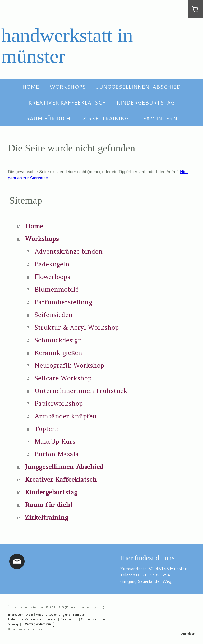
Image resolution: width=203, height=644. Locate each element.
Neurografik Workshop (69, 365)
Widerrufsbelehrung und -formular (60, 615)
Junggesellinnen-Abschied (139, 87)
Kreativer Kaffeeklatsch (67, 102)
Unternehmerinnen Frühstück (81, 391)
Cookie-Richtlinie (93, 619)
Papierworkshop (59, 403)
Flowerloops (52, 277)
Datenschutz (69, 619)
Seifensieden (54, 315)
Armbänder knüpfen (66, 416)
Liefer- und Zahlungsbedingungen (33, 619)
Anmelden (188, 634)
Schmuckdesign (58, 340)
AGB (30, 615)
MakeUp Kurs (55, 441)
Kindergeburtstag (146, 102)
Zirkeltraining (106, 118)
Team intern (158, 118)
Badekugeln (52, 264)
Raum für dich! (49, 118)
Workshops (68, 87)
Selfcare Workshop (63, 378)
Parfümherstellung (63, 302)
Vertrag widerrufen (38, 624)
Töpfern (47, 429)
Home (31, 87)
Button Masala (57, 454)
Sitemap (13, 624)
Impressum (16, 615)
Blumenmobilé (57, 289)
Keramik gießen (58, 353)
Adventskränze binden (69, 251)
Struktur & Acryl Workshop (77, 327)
